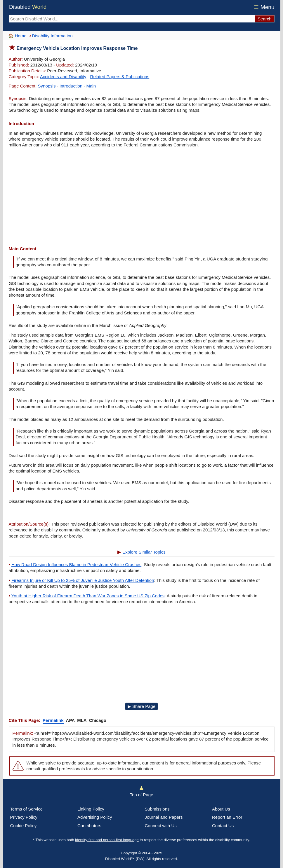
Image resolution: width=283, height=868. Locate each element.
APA (71, 720)
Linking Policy (91, 809)
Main (91, 86)
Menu (263, 7)
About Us (221, 809)
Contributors (89, 826)
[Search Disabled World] (132, 19)
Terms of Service (27, 809)
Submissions (157, 809)
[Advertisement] (142, 198)
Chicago (98, 720)
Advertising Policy (95, 817)
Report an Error (227, 817)
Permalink (53, 720)
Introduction (71, 86)
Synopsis (47, 86)
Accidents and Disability (63, 77)
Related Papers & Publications (120, 77)
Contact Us (223, 826)
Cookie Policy (24, 826)
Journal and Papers (164, 817)
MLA (82, 720)
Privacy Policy (24, 817)
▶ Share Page (141, 706)
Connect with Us (161, 826)
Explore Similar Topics (144, 552)
